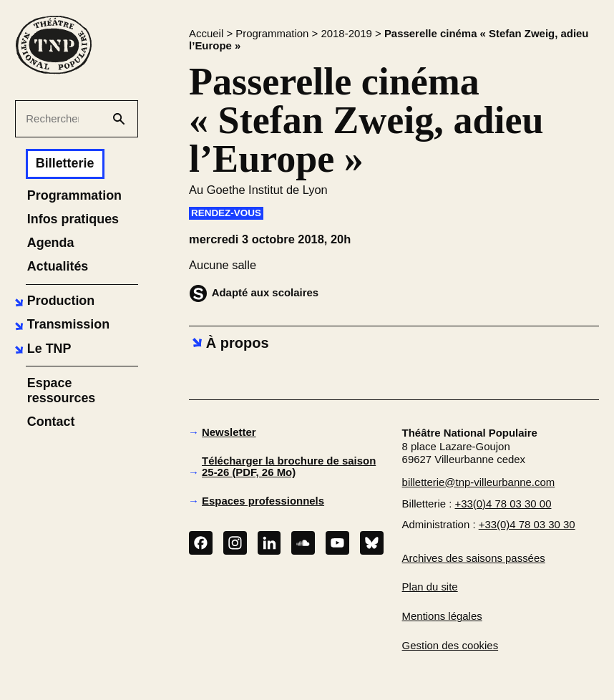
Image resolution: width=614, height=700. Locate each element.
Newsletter (229, 432)
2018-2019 (346, 33)
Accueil (206, 33)
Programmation (272, 33)
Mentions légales (442, 616)
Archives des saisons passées (474, 558)
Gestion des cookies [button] (450, 645)
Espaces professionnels (263, 501)
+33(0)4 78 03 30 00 (503, 504)
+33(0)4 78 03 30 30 (527, 524)
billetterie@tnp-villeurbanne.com (479, 482)
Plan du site (430, 587)
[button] (53, 302)
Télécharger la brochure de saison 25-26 (289, 467)
